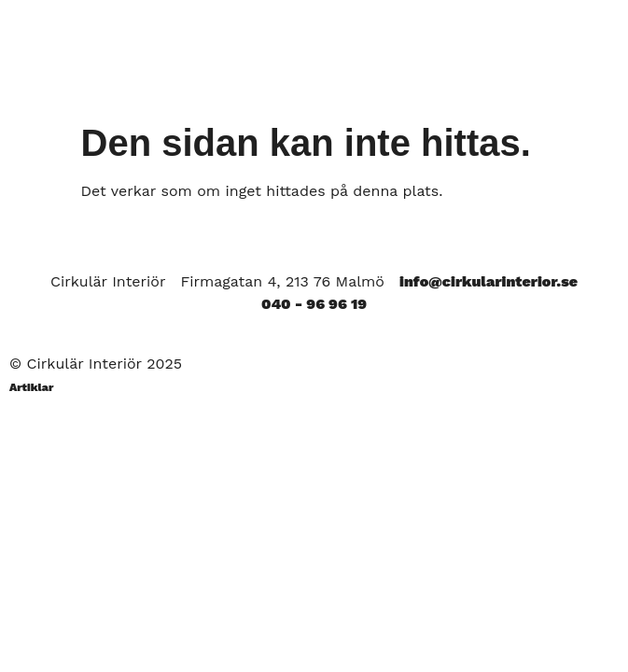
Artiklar (31, 387)
